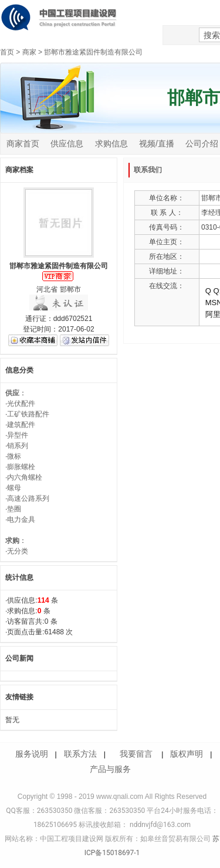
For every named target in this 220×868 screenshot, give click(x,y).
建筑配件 (21, 425)
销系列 (18, 446)
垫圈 (14, 509)
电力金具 (21, 520)
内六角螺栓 (25, 477)
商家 (29, 52)
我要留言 (136, 754)
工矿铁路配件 (28, 414)
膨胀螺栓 (21, 467)
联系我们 (148, 170)
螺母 (14, 488)
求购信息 (111, 143)
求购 (12, 541)
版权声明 (187, 754)
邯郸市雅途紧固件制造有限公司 (93, 52)
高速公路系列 (28, 498)
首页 (7, 52)
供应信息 (67, 143)
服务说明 (32, 754)
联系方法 (80, 754)
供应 (12, 393)
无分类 (18, 551)
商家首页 (23, 143)
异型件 (18, 435)
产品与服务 (110, 769)
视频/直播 (157, 143)
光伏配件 (21, 404)
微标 (14, 456)
